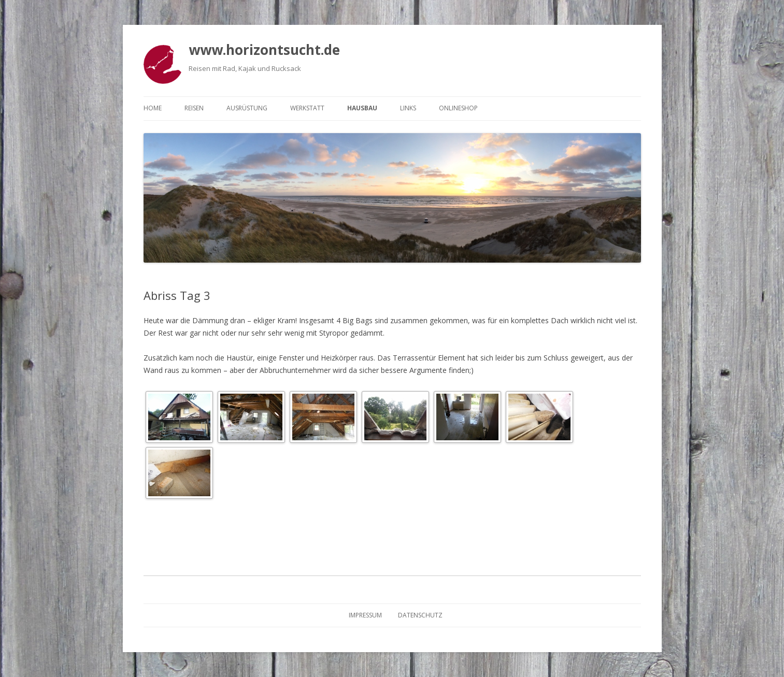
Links (408, 108)
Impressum (365, 615)
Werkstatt (307, 108)
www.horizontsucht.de (264, 50)
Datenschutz (420, 615)
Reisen (194, 108)
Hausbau (362, 108)
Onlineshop (458, 108)
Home (153, 108)
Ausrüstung (247, 108)
